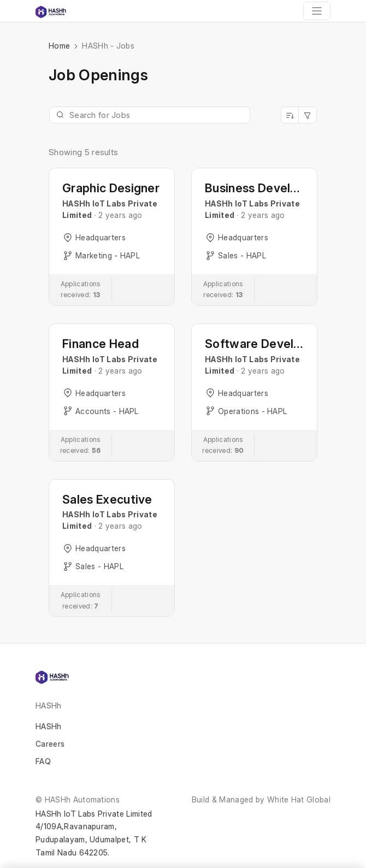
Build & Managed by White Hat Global (261, 799)
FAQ (43, 761)
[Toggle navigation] (317, 11)
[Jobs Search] (150, 115)
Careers (50, 744)
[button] (112, 237)
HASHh (49, 726)
